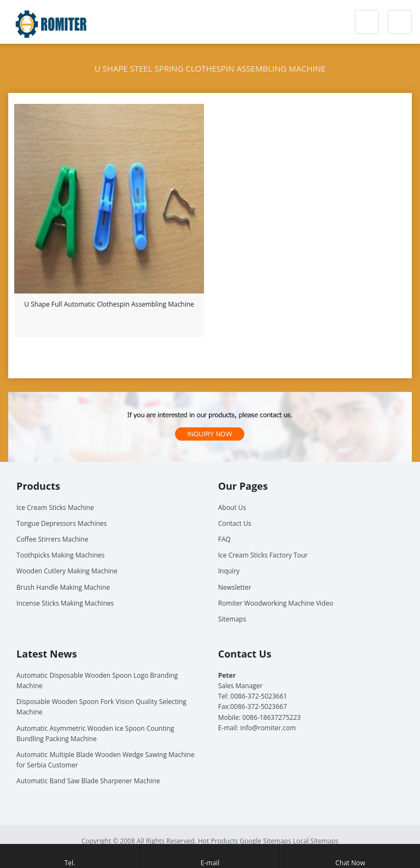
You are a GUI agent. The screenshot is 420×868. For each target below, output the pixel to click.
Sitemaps (232, 619)
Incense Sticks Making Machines (65, 603)
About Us (232, 508)
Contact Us (235, 523)
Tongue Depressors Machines (62, 523)
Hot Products (218, 841)
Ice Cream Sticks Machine (55, 508)
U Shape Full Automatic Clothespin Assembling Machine (109, 304)
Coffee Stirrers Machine (52, 539)
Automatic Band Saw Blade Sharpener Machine (88, 781)
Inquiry (229, 571)
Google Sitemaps (265, 841)
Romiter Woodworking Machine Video (276, 603)
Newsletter (235, 587)
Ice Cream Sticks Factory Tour (263, 555)
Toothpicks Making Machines (60, 555)
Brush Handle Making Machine (63, 587)
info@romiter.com (268, 728)
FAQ (224, 539)
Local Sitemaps (316, 841)
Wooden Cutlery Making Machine (67, 571)
